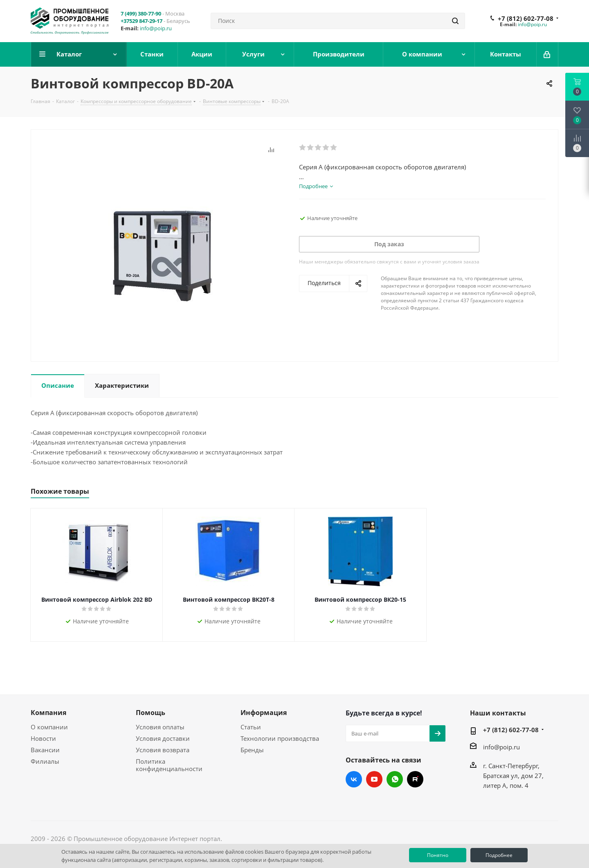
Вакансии (45, 750)
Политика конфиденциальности (169, 765)
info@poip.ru (156, 28)
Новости (43, 738)
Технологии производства (280, 738)
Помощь (151, 713)
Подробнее (499, 855)
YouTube (374, 779)
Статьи (251, 727)
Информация (264, 713)
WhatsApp (395, 779)
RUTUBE (415, 779)
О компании (49, 727)
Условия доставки (163, 738)
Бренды (252, 750)
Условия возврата (163, 750)
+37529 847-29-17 (142, 21)
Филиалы (45, 761)
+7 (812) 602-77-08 (526, 18)
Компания (48, 713)
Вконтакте (354, 779)
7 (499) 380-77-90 (141, 13)
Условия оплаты (160, 727)
